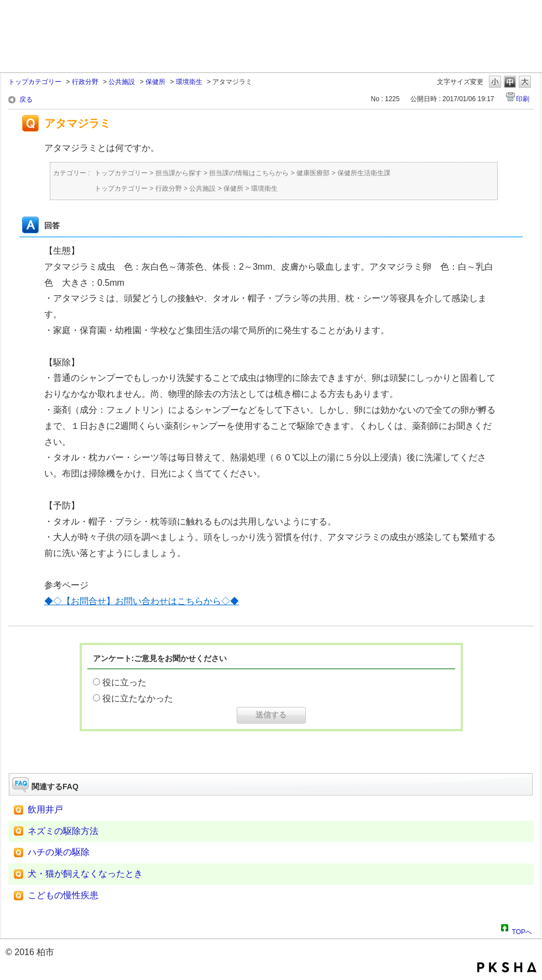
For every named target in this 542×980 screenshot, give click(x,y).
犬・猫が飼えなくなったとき (85, 874)
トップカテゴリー (35, 82)
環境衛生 (189, 82)
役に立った (124, 682)
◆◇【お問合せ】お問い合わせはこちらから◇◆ (142, 601)
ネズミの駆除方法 (63, 831)
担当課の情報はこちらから (249, 173)
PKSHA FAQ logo (507, 967)
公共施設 (122, 82)
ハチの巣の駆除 (59, 852)
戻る (26, 99)
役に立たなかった (138, 698)
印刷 (523, 99)
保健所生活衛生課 (364, 173)
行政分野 (85, 82)
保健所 (155, 82)
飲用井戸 (45, 809)
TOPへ (522, 930)
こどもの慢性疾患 (63, 895)
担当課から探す (179, 173)
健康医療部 (313, 173)
